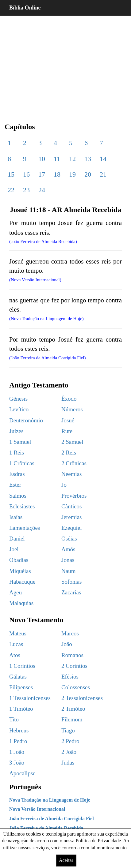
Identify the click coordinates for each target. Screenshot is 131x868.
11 (57, 159)
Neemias (71, 474)
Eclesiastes (22, 506)
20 (88, 174)
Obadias (19, 560)
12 (72, 159)
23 (26, 190)
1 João (17, 752)
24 (42, 190)
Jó (64, 485)
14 (103, 159)
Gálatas (18, 677)
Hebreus (19, 730)
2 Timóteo (73, 709)
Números (72, 409)
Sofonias (72, 582)
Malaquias (21, 603)
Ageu (15, 592)
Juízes (16, 431)
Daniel (17, 539)
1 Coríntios (22, 666)
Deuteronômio (26, 420)
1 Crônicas (22, 463)
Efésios (70, 677)
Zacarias (71, 592)
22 (11, 190)
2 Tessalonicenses (82, 698)
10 (42, 159)
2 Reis (69, 453)
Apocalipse (22, 773)
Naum (68, 571)
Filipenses (21, 687)
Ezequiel (71, 528)
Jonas (68, 560)
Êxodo (69, 399)
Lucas (16, 644)
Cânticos (72, 506)
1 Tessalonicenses (30, 698)
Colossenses (76, 687)
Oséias (69, 539)
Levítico (19, 409)
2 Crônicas (74, 463)
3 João (17, 763)
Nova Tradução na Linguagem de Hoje (50, 800)
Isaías (16, 517)
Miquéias (20, 571)
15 (11, 174)
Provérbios (74, 496)
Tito (14, 719)
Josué (68, 420)
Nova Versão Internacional (37, 809)
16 (26, 174)
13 (88, 159)
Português (25, 787)
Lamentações (25, 528)
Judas (68, 763)
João (67, 644)
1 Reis (17, 453)
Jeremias (71, 517)
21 (103, 174)
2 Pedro (70, 741)
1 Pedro (18, 741)
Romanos (72, 655)
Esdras (17, 474)
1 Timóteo (21, 709)
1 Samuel (20, 442)
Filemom (72, 719)
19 (72, 174)
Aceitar (66, 860)
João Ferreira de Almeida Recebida (46, 828)
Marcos (70, 633)
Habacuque (22, 582)
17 (42, 174)
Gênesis (18, 399)
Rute (67, 431)
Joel (14, 549)
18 (57, 174)
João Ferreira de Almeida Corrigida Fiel (52, 819)
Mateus (18, 633)
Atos (15, 655)
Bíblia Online (25, 8)
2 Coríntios (74, 666)
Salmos (18, 496)
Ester (15, 485)
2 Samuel (72, 442)
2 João (69, 752)
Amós (68, 549)
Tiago (68, 730)
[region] (65, 64)
